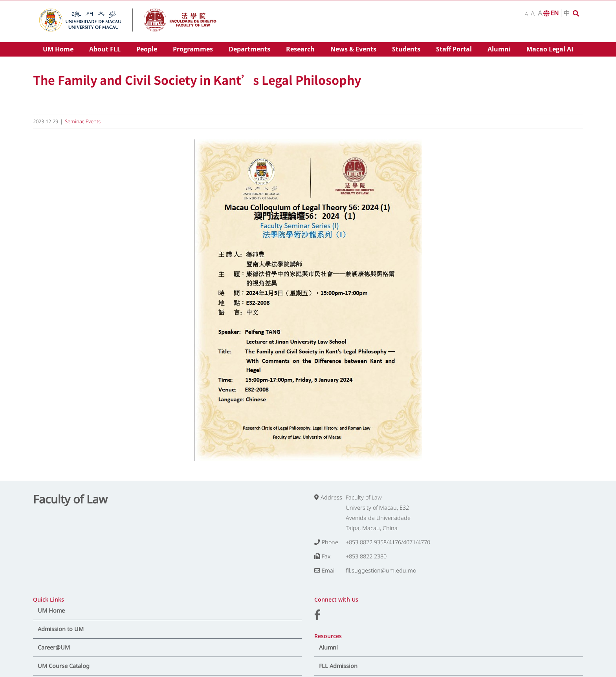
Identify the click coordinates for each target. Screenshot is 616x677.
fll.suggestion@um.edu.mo (381, 570)
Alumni (328, 647)
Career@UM (54, 647)
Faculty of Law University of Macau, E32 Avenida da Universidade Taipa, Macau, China (378, 513)
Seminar (74, 121)
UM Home (51, 610)
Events (93, 121)
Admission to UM (61, 629)
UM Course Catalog (64, 666)
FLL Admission (338, 666)
